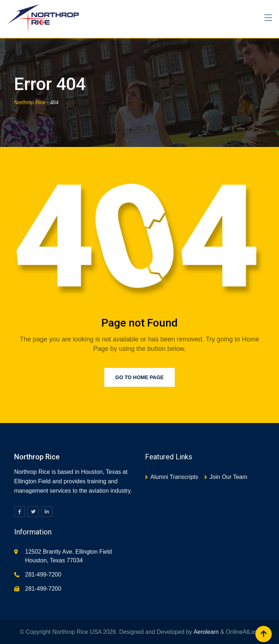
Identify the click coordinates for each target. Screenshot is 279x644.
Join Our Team (229, 477)
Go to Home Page (139, 377)
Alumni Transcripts (174, 477)
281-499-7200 (43, 575)
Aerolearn (206, 632)
